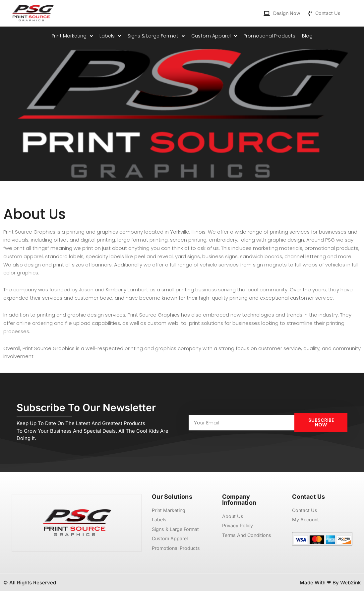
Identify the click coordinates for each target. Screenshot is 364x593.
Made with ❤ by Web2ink (330, 585)
